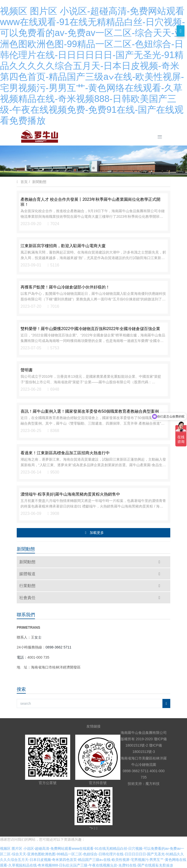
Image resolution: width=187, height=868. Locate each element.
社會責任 (91, 598)
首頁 (24, 182)
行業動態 (91, 586)
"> (93, 828)
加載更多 (94, 533)
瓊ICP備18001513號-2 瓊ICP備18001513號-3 (146, 745)
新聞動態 (39, 182)
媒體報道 (91, 574)
